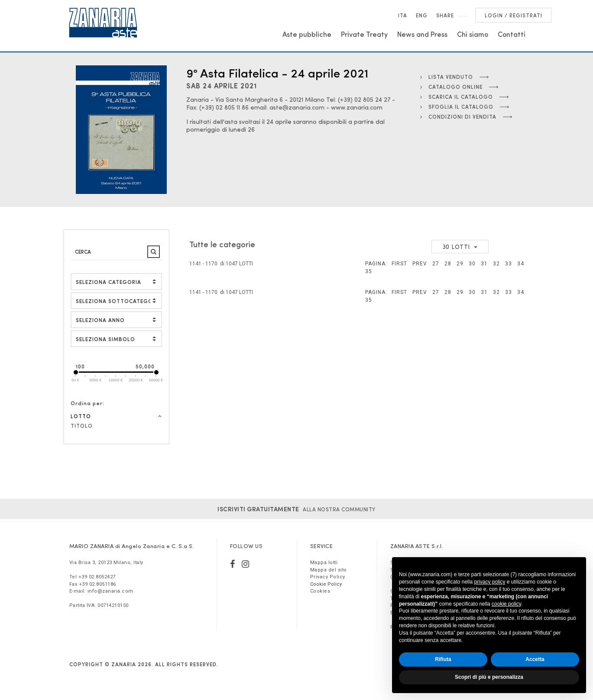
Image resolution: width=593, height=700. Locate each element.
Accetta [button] (535, 659)
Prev (420, 264)
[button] (117, 339)
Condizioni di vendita (458, 116)
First (399, 264)
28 (448, 264)
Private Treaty (364, 34)
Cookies (320, 591)
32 (496, 264)
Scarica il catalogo (457, 97)
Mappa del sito (329, 570)
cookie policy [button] (506, 604)
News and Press (422, 34)
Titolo (82, 426)
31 (484, 264)
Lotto (117, 416)
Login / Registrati (514, 15)
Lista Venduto (447, 77)
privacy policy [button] (489, 582)
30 (472, 264)
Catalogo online (451, 87)
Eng (422, 15)
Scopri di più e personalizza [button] (489, 677)
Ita (403, 15)
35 (369, 271)
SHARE (445, 15)
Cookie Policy (326, 584)
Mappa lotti (324, 563)
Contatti (512, 34)
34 (521, 264)
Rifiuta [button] (443, 659)
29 (460, 264)
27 (436, 264)
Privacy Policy (328, 577)
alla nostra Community (296, 509)
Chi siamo (473, 34)
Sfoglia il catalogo (457, 106)
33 (509, 264)
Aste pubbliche (307, 34)
